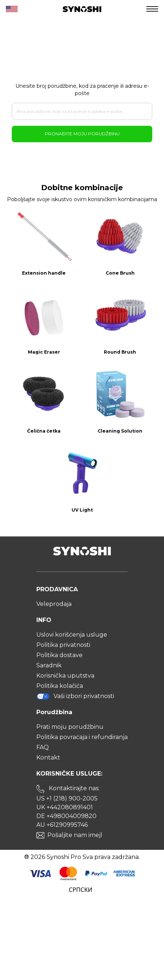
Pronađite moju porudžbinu (82, 134)
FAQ (43, 747)
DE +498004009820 (66, 816)
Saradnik (49, 665)
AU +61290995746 (62, 825)
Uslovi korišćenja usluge (72, 635)
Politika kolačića (60, 686)
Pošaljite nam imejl (75, 835)
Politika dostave (59, 655)
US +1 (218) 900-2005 (67, 798)
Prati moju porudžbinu (70, 727)
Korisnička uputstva (65, 676)
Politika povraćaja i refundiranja (82, 737)
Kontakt (48, 757)
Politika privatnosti (63, 645)
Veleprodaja (54, 604)
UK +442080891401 (65, 807)
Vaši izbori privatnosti (75, 696)
